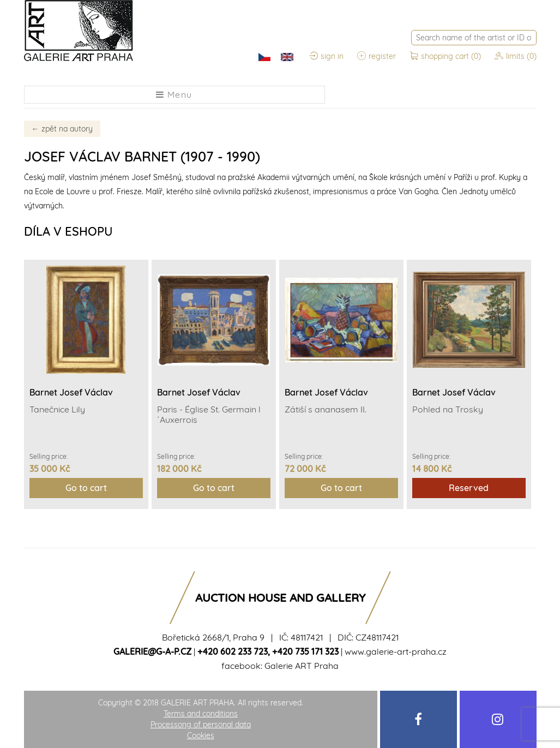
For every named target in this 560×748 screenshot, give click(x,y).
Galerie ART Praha (302, 666)
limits (516, 56)
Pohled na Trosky (448, 409)
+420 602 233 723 (233, 651)
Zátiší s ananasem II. (326, 409)
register (377, 56)
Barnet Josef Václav (71, 392)
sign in (326, 56)
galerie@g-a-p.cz (152, 651)
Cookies (201, 735)
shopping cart (446, 56)
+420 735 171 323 (305, 651)
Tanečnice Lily (57, 409)
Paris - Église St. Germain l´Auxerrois (209, 414)
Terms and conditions (201, 714)
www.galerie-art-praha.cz (396, 651)
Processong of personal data (201, 725)
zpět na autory (62, 129)
